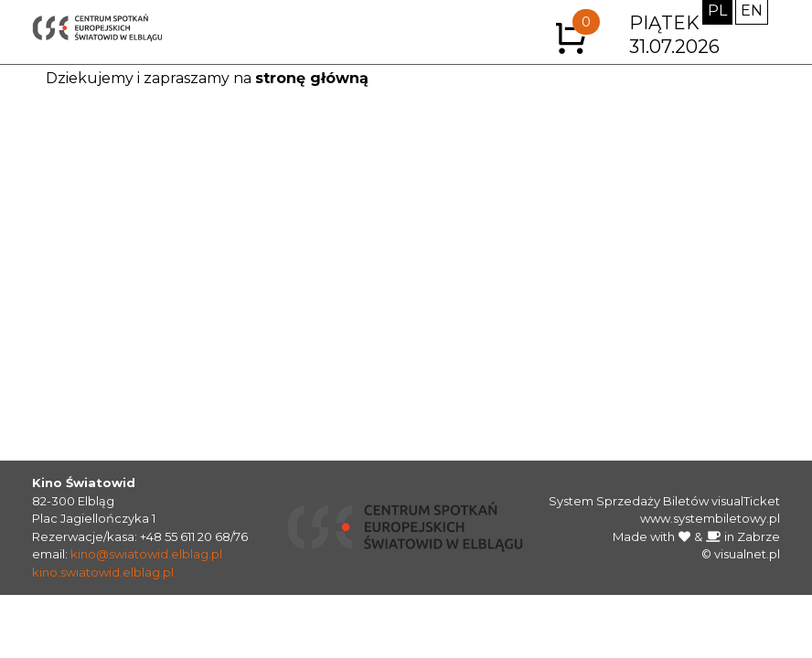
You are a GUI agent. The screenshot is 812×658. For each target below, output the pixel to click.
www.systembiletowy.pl (710, 518)
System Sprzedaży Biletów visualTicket (664, 501)
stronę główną (312, 78)
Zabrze (759, 536)
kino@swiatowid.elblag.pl (146, 554)
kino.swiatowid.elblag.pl (103, 572)
